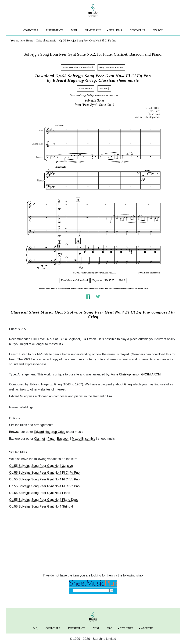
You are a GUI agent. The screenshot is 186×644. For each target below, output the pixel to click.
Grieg (93, 317)
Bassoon (63, 439)
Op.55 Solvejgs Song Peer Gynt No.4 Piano (40, 493)
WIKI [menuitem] (74, 30)
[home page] (93, 10)
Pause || (104, 88)
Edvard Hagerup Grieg (50, 432)
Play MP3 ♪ (85, 88)
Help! (122, 280)
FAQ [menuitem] (35, 628)
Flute (51, 439)
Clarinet (40, 439)
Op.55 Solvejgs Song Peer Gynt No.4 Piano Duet (43, 500)
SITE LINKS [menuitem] (115, 30)
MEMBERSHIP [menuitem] (93, 30)
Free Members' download (75, 280)
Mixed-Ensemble (84, 439)
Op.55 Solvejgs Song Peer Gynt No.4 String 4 (41, 506)
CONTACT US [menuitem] (137, 30)
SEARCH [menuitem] (158, 30)
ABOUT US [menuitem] (147, 628)
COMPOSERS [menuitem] (31, 30)
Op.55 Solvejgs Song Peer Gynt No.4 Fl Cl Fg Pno (44, 473)
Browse (14, 432)
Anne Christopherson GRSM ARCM (136, 374)
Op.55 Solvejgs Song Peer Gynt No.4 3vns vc (41, 466)
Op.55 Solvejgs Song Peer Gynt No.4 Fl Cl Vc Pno (44, 479)
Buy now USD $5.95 (111, 67)
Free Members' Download (78, 67)
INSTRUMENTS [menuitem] (55, 30)
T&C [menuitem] (110, 628)
